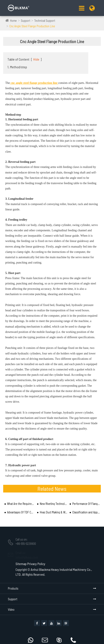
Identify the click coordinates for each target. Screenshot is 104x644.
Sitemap (21, 564)
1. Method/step (17, 67)
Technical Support (45, 21)
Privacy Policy (36, 564)
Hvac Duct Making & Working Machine (53, 512)
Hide (36, 59)
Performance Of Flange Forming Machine (86, 504)
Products (13, 588)
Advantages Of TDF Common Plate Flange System (21, 512)
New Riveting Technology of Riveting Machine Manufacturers (53, 504)
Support (26, 21)
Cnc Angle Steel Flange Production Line (32, 26)
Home (13, 21)
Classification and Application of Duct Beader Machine (86, 512)
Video (11, 610)
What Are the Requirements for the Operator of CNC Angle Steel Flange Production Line (21, 504)
